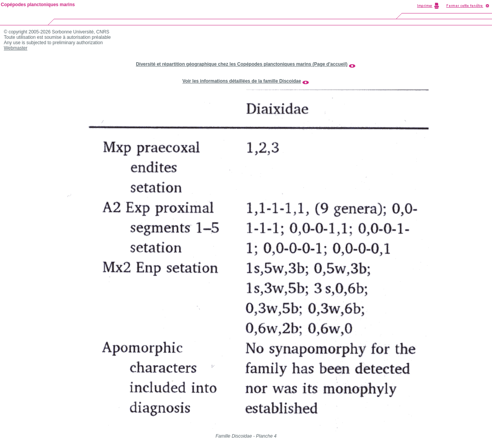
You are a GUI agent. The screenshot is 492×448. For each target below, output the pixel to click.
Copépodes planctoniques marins (38, 5)
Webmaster (16, 48)
